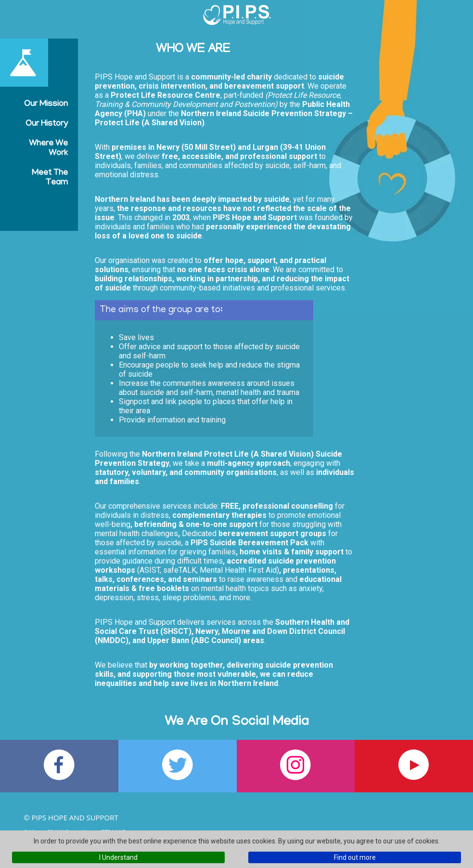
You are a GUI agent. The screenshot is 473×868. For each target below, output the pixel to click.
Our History (47, 124)
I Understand (118, 857)
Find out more (355, 857)
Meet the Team (50, 178)
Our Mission (46, 105)
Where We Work (48, 149)
